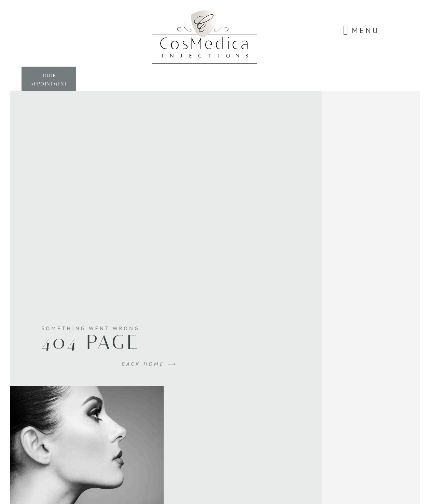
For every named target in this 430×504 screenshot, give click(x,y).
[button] (346, 30)
